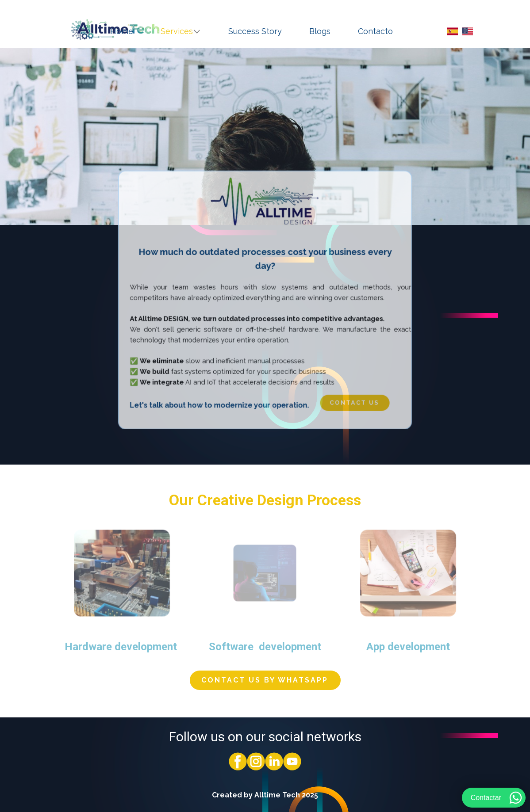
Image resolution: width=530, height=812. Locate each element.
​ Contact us (347, 394)
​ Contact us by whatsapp (265, 680)
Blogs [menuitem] (320, 31)
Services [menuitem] (177, 31)
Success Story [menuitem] (255, 31)
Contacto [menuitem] (375, 31)
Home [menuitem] (122, 31)
